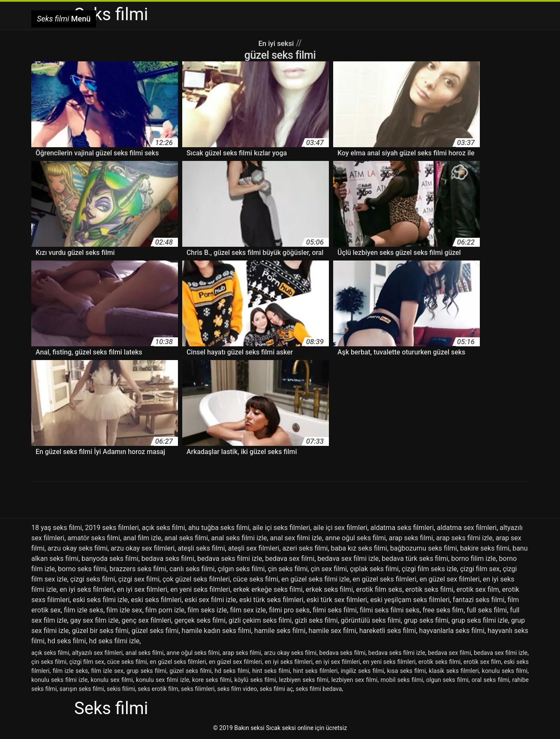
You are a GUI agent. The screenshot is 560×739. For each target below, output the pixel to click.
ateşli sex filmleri (254, 548)
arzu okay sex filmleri (143, 548)
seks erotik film (158, 689)
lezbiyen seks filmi (304, 680)
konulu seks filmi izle (59, 680)
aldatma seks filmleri (402, 528)
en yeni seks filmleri (200, 589)
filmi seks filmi (334, 610)
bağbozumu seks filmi (424, 548)
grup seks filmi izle (480, 620)
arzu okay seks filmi (78, 548)
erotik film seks (379, 589)
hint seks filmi (271, 671)
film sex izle (248, 610)
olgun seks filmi (447, 680)
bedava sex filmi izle (348, 559)
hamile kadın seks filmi (217, 631)
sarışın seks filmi (82, 689)
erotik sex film (478, 589)
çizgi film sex (480, 569)
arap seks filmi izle (464, 538)
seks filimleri (198, 689)
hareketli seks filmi (388, 631)
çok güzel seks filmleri (196, 579)
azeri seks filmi (305, 548)
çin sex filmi (328, 569)
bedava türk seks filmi (415, 559)
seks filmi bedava (319, 689)
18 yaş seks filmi (57, 528)
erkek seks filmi (329, 589)
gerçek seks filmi (200, 620)
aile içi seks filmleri (282, 528)
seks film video (237, 689)
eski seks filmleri (156, 600)
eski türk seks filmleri (271, 600)
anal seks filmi (186, 538)
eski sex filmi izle (211, 600)
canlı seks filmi (192, 569)
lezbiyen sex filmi (355, 680)
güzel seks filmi (155, 631)
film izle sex (124, 610)
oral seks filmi (491, 680)
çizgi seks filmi (93, 579)
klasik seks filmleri (454, 671)
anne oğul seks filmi (355, 538)
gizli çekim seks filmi (260, 620)
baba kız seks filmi (359, 548)
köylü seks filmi (255, 680)
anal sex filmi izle (296, 538)
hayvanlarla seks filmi (452, 631)
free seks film (443, 610)
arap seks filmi (411, 538)
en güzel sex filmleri (449, 579)
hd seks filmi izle (114, 641)
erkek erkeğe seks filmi (268, 589)
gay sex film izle (95, 620)
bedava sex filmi (290, 559)
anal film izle (142, 538)
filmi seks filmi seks (390, 610)
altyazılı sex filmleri (97, 653)
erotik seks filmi (429, 589)
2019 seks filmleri (112, 528)
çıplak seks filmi (374, 569)
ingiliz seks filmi (363, 671)
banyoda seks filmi (110, 559)
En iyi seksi (276, 43)
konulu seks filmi (505, 671)
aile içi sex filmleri (340, 528)
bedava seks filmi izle (230, 559)
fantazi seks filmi (479, 600)
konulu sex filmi (112, 680)
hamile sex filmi (333, 631)
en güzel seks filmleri (384, 579)
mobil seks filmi (402, 680)
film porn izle (165, 610)
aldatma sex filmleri (467, 528)
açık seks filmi (164, 528)
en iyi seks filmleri (87, 589)
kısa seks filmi (406, 671)
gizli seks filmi (316, 620)
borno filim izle (473, 559)
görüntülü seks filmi (371, 620)
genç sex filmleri (147, 620)
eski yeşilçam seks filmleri (410, 600)
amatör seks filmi (94, 538)
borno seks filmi (82, 569)
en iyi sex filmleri (142, 589)
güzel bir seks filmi (100, 631)
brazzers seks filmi (138, 569)
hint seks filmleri (316, 671)
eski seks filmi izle (100, 600)
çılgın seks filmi (241, 569)
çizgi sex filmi (139, 579)
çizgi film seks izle (429, 569)
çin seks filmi (288, 569)
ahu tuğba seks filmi (219, 528)
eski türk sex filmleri (337, 600)
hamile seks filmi (280, 631)
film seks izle (207, 610)
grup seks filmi (426, 620)
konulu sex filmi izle (163, 680)
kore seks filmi (212, 680)
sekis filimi (121, 689)
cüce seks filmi (256, 579)
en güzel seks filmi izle (315, 579)
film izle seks (84, 610)
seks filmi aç (277, 689)
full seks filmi (487, 610)
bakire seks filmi (485, 548)
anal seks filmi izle (239, 538)
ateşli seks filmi (201, 548)
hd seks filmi (67, 641)
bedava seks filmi (168, 559)
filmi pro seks (289, 610)
